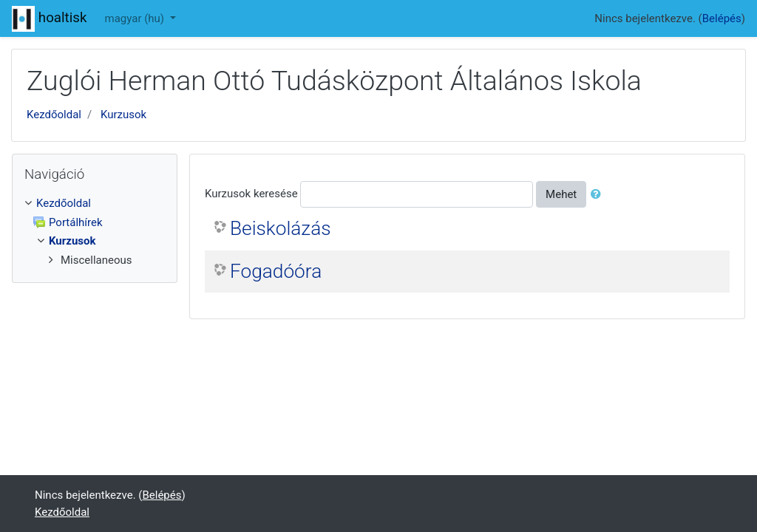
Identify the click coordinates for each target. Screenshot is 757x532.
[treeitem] (95, 204)
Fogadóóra (276, 271)
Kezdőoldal (54, 115)
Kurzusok (123, 115)
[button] (599, 195)
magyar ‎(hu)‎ (136, 18)
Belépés (722, 18)
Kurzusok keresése (251, 194)
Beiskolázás (281, 228)
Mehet (561, 194)
